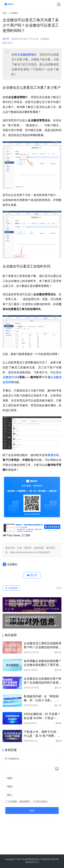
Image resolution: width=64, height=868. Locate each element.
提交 (32, 811)
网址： (11, 795)
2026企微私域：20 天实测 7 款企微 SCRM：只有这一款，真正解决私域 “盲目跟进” (42, 716)
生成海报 (11, 588)
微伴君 (6, 39)
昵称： (10, 778)
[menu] (59, 4)
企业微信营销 (25, 55)
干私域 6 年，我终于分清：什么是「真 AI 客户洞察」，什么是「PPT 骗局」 (42, 734)
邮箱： (10, 787)
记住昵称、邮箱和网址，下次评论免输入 (27, 802)
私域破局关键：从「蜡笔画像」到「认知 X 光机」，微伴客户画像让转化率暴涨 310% (41, 698)
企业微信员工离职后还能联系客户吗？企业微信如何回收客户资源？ (43, 645)
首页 (5, 13)
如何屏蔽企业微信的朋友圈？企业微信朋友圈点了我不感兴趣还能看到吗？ (43, 663)
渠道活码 (53, 455)
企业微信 (45, 39)
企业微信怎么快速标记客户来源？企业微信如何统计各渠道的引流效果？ (43, 681)
